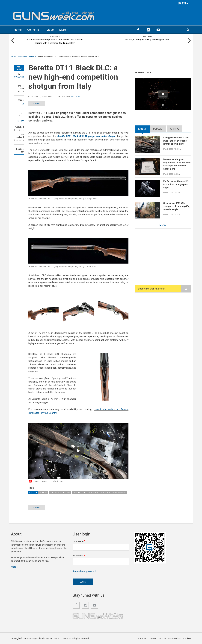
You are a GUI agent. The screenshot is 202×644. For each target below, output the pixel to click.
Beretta (33, 492)
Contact (152, 638)
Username (79, 541)
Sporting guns (119, 492)
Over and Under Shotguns (85, 492)
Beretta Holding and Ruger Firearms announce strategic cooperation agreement (177, 164)
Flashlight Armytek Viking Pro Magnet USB (147, 40)
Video (50, 30)
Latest (142, 129)
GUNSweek (19, 77)
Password (79, 556)
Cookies (187, 638)
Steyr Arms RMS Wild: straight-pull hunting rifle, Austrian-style (177, 206)
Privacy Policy (174, 638)
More (63, 30)
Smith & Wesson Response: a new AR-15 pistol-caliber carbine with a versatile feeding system (55, 41)
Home (18, 30)
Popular (158, 129)
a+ (22, 120)
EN (183, 3)
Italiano (37, 104)
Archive (175, 129)
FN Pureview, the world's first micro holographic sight (176, 184)
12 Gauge (43, 492)
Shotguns (76, 97)
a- (18, 121)
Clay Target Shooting (60, 492)
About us (142, 638)
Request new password (84, 571)
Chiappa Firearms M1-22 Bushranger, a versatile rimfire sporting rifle (176, 141)
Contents (33, 30)
